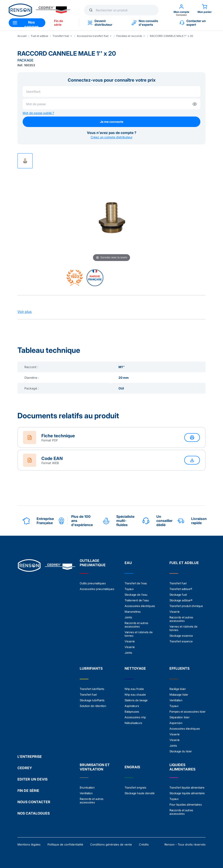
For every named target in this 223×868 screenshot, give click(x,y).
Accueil (22, 36)
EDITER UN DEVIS (32, 779)
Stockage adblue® (181, 600)
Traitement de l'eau (137, 600)
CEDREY (25, 768)
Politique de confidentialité (65, 844)
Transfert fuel (178, 583)
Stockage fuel (178, 595)
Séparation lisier (179, 717)
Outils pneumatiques (93, 583)
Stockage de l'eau (136, 595)
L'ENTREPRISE (30, 756)
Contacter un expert (193, 23)
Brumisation (87, 787)
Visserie (130, 641)
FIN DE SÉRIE (28, 791)
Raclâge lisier (178, 689)
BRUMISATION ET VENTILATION (95, 767)
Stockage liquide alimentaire (187, 793)
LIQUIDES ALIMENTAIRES (182, 767)
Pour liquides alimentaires (186, 805)
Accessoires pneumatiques (97, 589)
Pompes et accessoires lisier (188, 712)
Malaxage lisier (179, 695)
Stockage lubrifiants (92, 700)
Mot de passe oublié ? (38, 113)
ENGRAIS (132, 767)
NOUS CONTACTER (34, 802)
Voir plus (24, 312)
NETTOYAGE (135, 668)
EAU (128, 563)
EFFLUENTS (179, 668)
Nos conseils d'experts (145, 23)
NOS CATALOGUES (34, 813)
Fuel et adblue (40, 36)
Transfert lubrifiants (92, 689)
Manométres (133, 612)
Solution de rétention (93, 706)
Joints (128, 617)
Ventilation (176, 700)
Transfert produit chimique (186, 606)
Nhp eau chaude (135, 695)
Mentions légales (29, 844)
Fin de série (58, 23)
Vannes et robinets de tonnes (139, 634)
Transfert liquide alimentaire (187, 787)
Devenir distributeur (100, 23)
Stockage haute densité (139, 793)
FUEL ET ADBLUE (184, 563)
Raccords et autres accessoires (136, 625)
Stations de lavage (136, 700)
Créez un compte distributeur (111, 137)
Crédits (144, 844)
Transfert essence (181, 641)
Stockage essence (181, 636)
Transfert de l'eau (136, 583)
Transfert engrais (135, 787)
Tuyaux (129, 589)
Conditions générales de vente (111, 844)
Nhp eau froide (134, 689)
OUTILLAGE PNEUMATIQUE (93, 563)
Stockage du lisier (181, 751)
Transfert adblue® (181, 589)
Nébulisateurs (133, 723)
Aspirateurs (132, 706)
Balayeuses (132, 712)
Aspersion (176, 723)
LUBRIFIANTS (91, 668)
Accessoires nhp (135, 717)
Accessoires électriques (140, 606)
